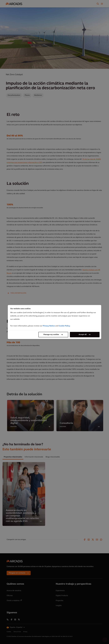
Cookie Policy (64, 326)
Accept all (83, 335)
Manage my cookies (51, 335)
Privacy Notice (49, 326)
